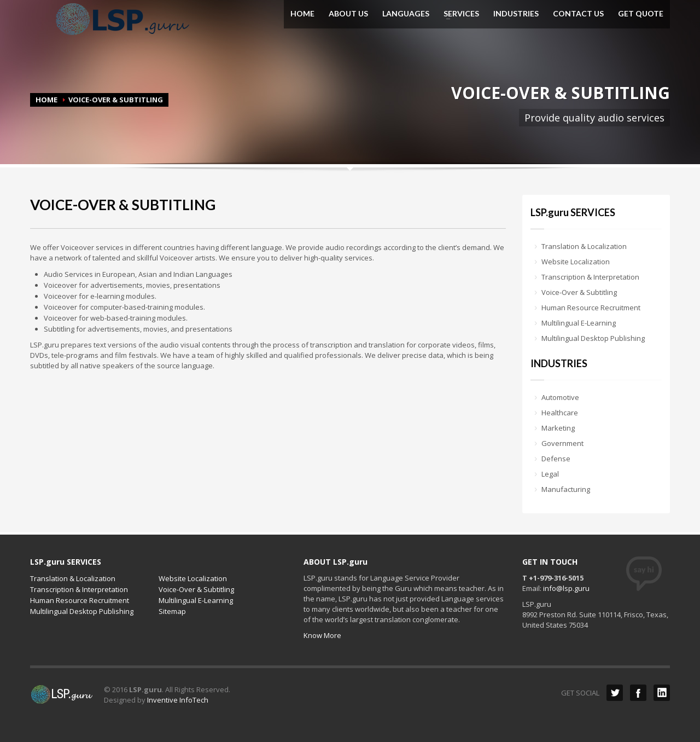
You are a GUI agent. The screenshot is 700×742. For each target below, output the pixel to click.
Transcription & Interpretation (590, 277)
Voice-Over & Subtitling (579, 292)
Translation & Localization (584, 246)
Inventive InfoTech (178, 700)
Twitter (615, 693)
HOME (302, 14)
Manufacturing (566, 489)
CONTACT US (578, 14)
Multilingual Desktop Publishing (593, 338)
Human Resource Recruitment (591, 308)
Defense (556, 459)
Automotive (560, 397)
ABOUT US (348, 14)
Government (562, 443)
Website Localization (576, 262)
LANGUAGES (406, 14)
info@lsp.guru (566, 588)
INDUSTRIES (516, 14)
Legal (550, 474)
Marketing (558, 428)
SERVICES (458, 14)
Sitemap (172, 611)
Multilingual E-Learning (579, 323)
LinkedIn (662, 693)
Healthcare (560, 413)
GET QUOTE (641, 14)
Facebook (638, 693)
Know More (322, 635)
